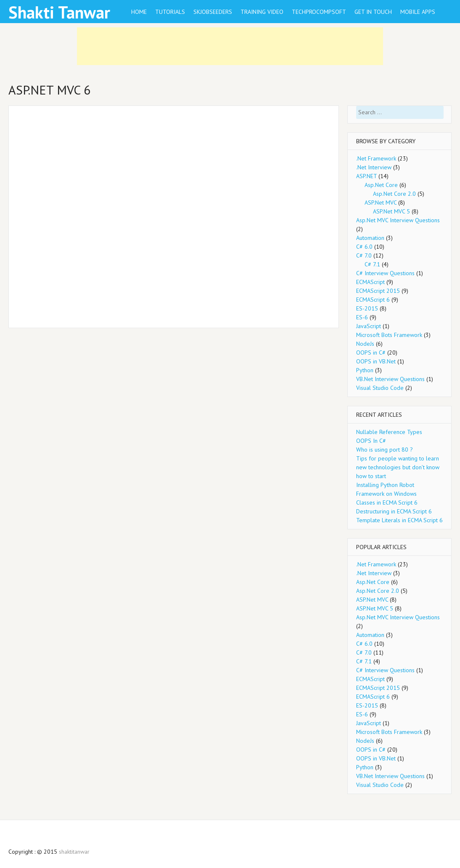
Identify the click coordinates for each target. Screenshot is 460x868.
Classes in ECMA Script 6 (387, 502)
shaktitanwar (74, 852)
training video (262, 12)
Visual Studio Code (380, 388)
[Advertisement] (230, 46)
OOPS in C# (371, 352)
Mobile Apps (418, 12)
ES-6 (362, 317)
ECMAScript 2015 (378, 291)
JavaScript (369, 326)
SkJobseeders (213, 12)
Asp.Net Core (381, 185)
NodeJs (365, 344)
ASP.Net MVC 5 (391, 211)
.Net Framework (376, 158)
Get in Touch (373, 12)
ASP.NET (366, 176)
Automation (370, 238)
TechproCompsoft (319, 12)
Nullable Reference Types (389, 432)
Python (365, 370)
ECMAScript (370, 282)
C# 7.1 (372, 264)
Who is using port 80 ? (385, 450)
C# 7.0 (364, 255)
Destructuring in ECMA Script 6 (394, 511)
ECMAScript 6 (373, 300)
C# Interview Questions (385, 273)
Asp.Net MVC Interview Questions (398, 220)
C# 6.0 (364, 247)
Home (139, 12)
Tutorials (170, 12)
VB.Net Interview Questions (390, 379)
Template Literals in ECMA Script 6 (399, 520)
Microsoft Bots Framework (389, 335)
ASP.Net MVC (381, 203)
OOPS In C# (371, 441)
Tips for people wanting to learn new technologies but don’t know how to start (398, 467)
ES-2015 (367, 308)
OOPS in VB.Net (376, 361)
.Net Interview (374, 167)
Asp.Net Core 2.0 (394, 194)
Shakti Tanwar (59, 12)
